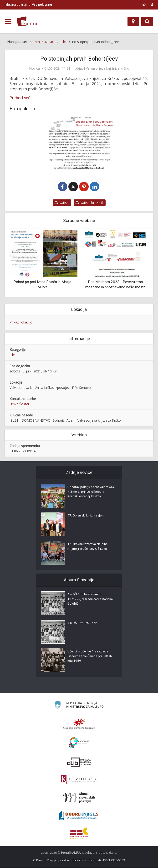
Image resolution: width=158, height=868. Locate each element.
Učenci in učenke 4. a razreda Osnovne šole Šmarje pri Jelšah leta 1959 (91, 657)
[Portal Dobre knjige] (79, 816)
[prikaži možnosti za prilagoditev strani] (144, 5)
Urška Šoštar (19, 404)
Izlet (13, 355)
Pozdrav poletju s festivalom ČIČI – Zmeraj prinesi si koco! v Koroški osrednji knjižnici (90, 492)
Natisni (62, 203)
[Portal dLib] (79, 762)
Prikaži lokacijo (21, 322)
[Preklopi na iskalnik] (147, 21)
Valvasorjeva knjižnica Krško (107, 68)
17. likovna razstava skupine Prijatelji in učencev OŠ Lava (89, 547)
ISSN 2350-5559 (114, 860)
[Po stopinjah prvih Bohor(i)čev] (79, 145)
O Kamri (39, 860)
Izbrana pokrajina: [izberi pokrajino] (28, 5)
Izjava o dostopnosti (86, 860)
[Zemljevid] (133, 21)
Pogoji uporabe (58, 860)
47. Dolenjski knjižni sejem (87, 516)
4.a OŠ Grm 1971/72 (83, 624)
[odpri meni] (8, 22)
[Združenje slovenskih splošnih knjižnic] (79, 780)
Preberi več (20, 98)
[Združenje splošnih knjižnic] (79, 834)
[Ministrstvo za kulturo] (79, 706)
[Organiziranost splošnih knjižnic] (79, 724)
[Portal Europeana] (79, 743)
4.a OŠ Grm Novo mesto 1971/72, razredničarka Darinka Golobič (85, 600)
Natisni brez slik (90, 203)
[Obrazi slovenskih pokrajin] (79, 798)
